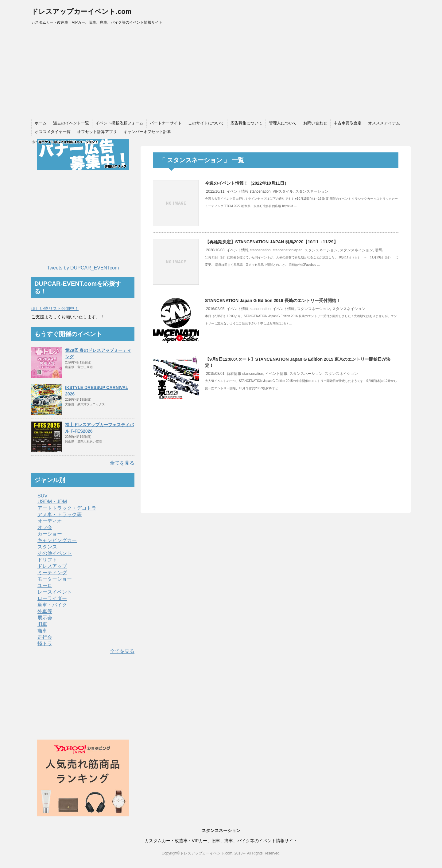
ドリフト (47, 560)
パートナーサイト (166, 123)
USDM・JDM (52, 502)
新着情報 (234, 374)
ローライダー (52, 598)
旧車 (42, 624)
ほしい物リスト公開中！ (55, 308)
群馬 (379, 250)
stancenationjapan (287, 250)
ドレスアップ (52, 566)
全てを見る (122, 463)
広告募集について (246, 123)
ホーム (41, 123)
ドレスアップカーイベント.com (81, 12)
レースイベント (55, 592)
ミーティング (52, 573)
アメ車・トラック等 (60, 515)
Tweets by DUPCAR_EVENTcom (83, 268)
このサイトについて (206, 123)
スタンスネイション (356, 250)
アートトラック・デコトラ (67, 508)
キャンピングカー (57, 540)
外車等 (45, 611)
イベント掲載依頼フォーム (119, 123)
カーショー (50, 534)
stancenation (260, 191)
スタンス (47, 547)
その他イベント (55, 553)
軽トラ (45, 644)
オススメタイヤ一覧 (53, 132)
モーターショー (55, 579)
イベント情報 (238, 191)
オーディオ (50, 521)
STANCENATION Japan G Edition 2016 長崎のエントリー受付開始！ (273, 300)
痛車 (42, 631)
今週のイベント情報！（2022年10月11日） (247, 183)
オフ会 (45, 527)
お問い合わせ (315, 123)
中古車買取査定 (348, 123)
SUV (43, 496)
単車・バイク (52, 605)
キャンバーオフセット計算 (147, 132)
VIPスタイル (283, 191)
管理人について (283, 123)
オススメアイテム (384, 123)
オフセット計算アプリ (97, 132)
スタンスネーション (312, 191)
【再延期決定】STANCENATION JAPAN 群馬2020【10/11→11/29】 (271, 242)
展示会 (45, 618)
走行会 (45, 637)
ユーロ (45, 585)
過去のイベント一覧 (71, 123)
